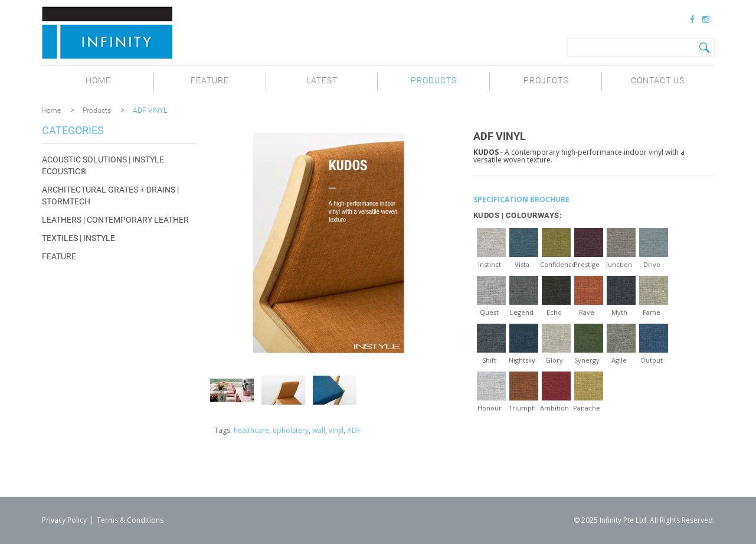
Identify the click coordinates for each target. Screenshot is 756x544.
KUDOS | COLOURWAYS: (518, 215)
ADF (354, 430)
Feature (210, 81)
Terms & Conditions (130, 520)
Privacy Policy (64, 520)
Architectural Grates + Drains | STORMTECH (110, 196)
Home (98, 81)
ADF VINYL (150, 110)
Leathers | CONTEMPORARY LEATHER (115, 220)
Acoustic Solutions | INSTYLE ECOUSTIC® (103, 165)
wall (319, 430)
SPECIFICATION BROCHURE (521, 199)
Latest (322, 81)
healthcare (251, 430)
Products (434, 81)
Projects (546, 81)
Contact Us (658, 81)
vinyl (336, 430)
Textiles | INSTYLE (78, 238)
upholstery (291, 430)
